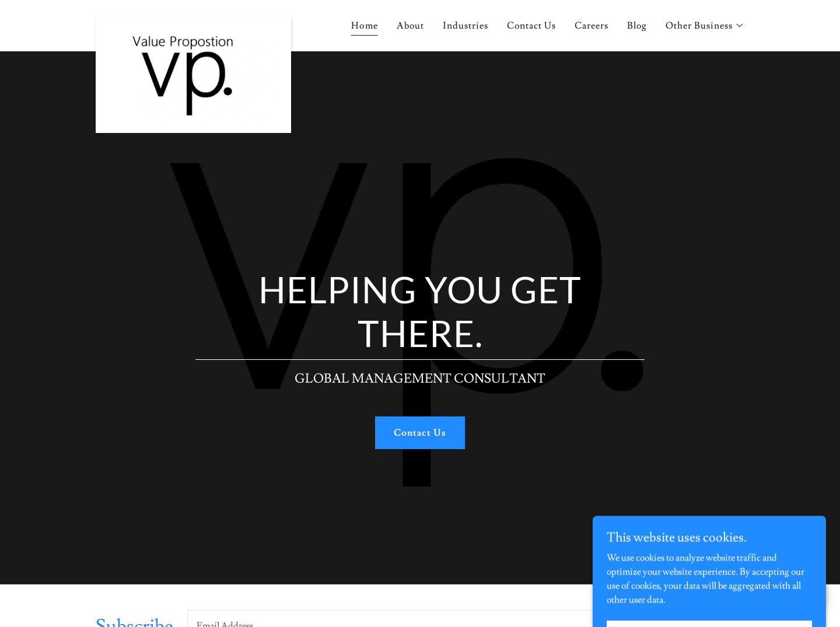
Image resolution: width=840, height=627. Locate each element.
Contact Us (420, 433)
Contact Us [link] (531, 26)
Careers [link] (591, 26)
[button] (705, 26)
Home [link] (364, 26)
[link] (193, 26)
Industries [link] (466, 26)
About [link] (410, 26)
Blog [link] (637, 26)
